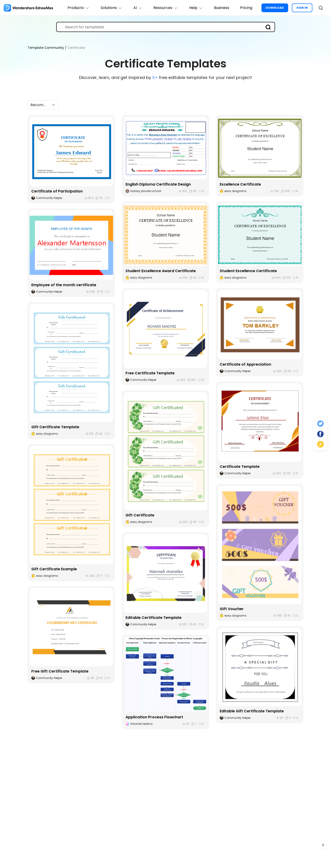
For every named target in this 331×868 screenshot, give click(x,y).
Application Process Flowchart (154, 717)
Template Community (46, 48)
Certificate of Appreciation (245, 364)
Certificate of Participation (57, 191)
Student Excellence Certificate (248, 271)
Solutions (111, 8)
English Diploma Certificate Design (158, 184)
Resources (165, 8)
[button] (43, 105)
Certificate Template (240, 467)
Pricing (246, 8)
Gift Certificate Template (55, 427)
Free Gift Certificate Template (60, 671)
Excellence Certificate (240, 184)
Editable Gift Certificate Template (252, 711)
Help (196, 8)
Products (78, 8)
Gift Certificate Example (54, 569)
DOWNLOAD (275, 8)
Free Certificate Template (150, 373)
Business (221, 8)
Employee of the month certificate (64, 285)
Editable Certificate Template (154, 617)
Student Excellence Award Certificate (161, 271)
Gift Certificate (140, 515)
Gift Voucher (232, 609)
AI (137, 8)
